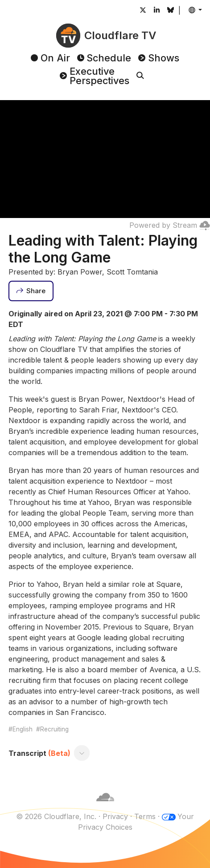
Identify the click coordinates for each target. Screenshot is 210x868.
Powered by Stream (170, 225)
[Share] (31, 291)
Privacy (115, 816)
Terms (145, 816)
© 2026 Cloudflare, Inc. (56, 816)
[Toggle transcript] (82, 753)
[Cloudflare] (105, 806)
